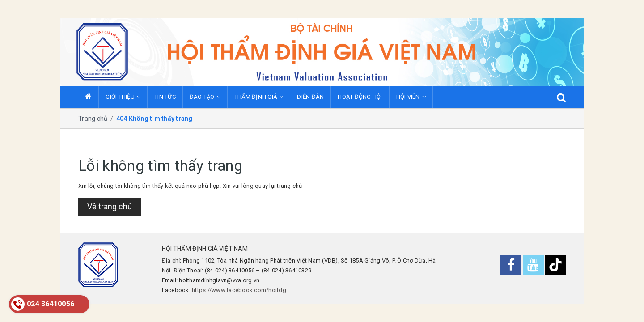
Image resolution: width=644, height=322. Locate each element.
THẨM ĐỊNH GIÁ (259, 97)
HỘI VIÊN (411, 97)
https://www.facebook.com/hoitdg (239, 290)
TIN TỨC (165, 97)
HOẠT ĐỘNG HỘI (360, 97)
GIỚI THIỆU (123, 97)
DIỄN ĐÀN (310, 97)
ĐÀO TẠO (205, 97)
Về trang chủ (110, 206)
